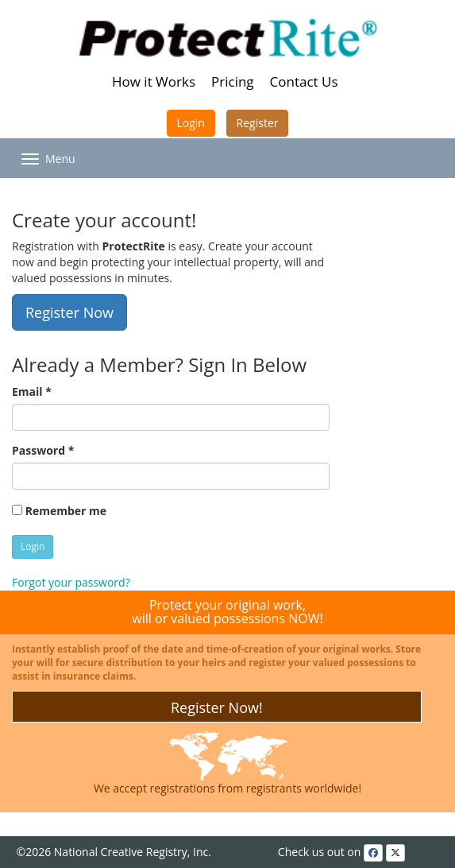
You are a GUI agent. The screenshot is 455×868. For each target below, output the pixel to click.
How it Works (154, 81)
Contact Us (304, 81)
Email (32, 391)
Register (258, 123)
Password (43, 450)
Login (191, 123)
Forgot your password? (71, 582)
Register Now (69, 312)
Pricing (233, 81)
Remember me (59, 511)
